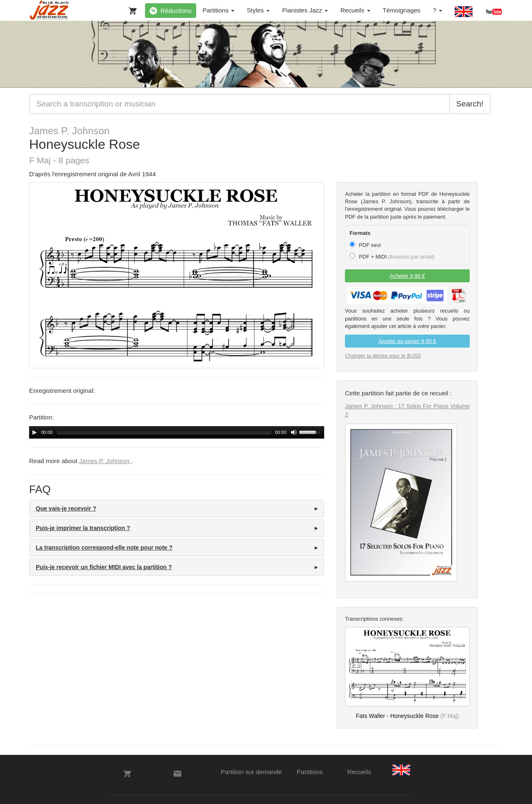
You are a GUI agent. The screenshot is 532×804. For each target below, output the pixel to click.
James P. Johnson (69, 131)
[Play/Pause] (34, 432)
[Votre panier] (131, 9)
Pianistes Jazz (305, 10)
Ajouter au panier (408, 341)
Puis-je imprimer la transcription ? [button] (83, 528)
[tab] (177, 508)
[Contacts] (177, 774)
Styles (258, 10)
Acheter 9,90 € (408, 276)
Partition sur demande (251, 772)
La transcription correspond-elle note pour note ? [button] (104, 548)
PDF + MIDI (392, 256)
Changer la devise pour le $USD (383, 356)
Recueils (355, 10)
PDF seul (365, 245)
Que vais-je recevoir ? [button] (66, 508)
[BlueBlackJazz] (50, 10)
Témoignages (402, 10)
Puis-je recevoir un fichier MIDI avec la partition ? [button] (104, 567)
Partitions (218, 10)
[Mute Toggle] (294, 432)
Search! (470, 104)
